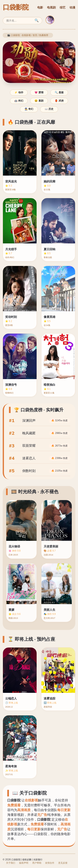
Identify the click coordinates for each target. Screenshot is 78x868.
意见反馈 (63, 863)
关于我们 (11, 863)
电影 (40, 7)
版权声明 (24, 863)
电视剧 (51, 7)
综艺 (63, 7)
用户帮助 (37, 863)
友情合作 (50, 863)
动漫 (72, 7)
